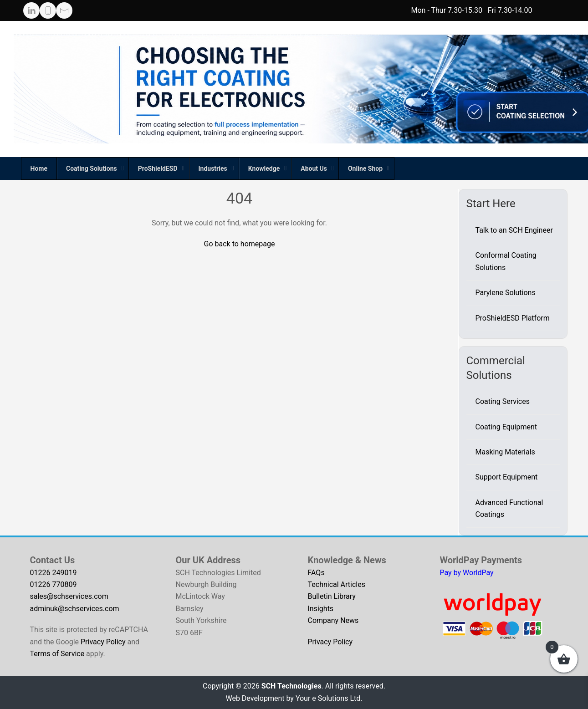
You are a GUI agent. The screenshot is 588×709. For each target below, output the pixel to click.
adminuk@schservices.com (75, 609)
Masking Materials (505, 452)
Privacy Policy (103, 642)
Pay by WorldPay (467, 573)
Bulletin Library (332, 596)
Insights (321, 609)
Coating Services (503, 401)
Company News (333, 620)
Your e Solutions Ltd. (329, 698)
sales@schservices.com (69, 596)
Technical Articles (337, 584)
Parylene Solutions (506, 293)
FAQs (316, 573)
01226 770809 (54, 584)
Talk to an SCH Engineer (514, 230)
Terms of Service (57, 654)
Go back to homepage (240, 244)
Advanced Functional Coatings (509, 508)
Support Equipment (507, 477)
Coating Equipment (506, 427)
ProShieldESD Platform (513, 318)
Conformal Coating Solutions (506, 261)
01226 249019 (54, 573)
